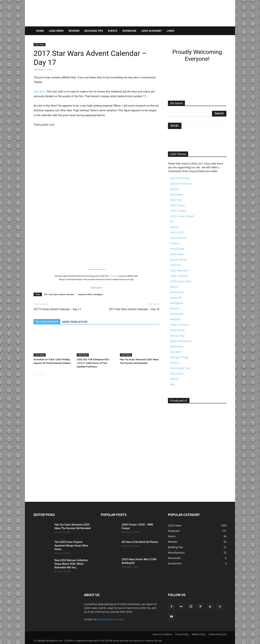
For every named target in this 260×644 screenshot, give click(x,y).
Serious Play (177, 336)
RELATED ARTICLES (47, 322)
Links (171, 31)
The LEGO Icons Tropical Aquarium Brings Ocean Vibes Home (71, 546)
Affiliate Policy (199, 634)
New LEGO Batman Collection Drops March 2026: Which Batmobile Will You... (71, 564)
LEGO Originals (179, 276)
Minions (175, 308)
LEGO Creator (178, 211)
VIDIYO (174, 379)
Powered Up (177, 330)
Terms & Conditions (162, 634)
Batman (175, 189)
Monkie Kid (177, 314)
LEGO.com (114, 276)
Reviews (74, 31)
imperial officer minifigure (91, 294)
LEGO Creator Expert (182, 216)
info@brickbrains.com (111, 619)
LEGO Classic (178, 205)
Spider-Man (177, 346)
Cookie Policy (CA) (217, 634)
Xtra (173, 384)
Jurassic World (178, 260)
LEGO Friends (178, 238)
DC (172, 222)
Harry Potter (177, 249)
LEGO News (56, 31)
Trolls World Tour (180, 368)
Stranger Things (179, 357)
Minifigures (177, 303)
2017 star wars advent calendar (59, 294)
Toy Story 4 (177, 374)
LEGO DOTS (177, 232)
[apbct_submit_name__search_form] (175, 126)
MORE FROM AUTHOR (75, 322)
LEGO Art (175, 265)
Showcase (129, 31)
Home (40, 31)
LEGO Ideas (177, 254)
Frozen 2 (175, 243)
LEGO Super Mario (181, 281)
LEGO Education (180, 270)
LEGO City (176, 200)
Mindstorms (177, 292)
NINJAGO (175, 319)
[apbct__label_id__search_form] (197, 120)
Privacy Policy (182, 634)
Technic (175, 363)
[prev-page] (36, 374)
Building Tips (94, 31)
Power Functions (180, 325)
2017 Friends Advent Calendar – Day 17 (57, 309)
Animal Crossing (180, 178)
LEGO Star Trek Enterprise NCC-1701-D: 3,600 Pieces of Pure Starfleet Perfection (93, 363)
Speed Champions (181, 341)
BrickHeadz (177, 194)
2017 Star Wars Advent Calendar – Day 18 (134, 309)
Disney (174, 227)
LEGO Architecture (181, 184)
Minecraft (176, 298)
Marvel (174, 287)
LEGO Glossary (152, 31)
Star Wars (39, 92)
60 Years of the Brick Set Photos (140, 542)
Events (113, 31)
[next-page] (42, 374)
